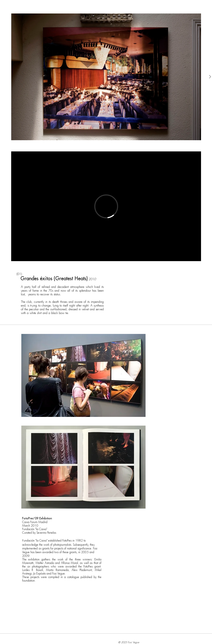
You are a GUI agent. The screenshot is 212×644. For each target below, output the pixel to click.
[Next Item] (210, 77)
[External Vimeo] (106, 206)
